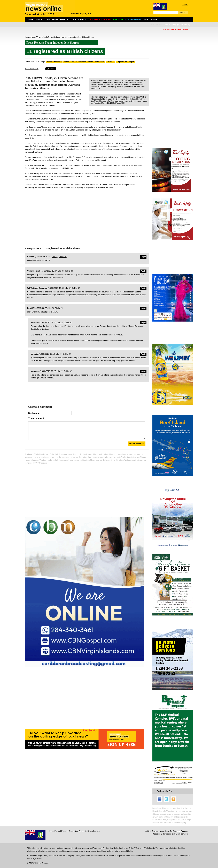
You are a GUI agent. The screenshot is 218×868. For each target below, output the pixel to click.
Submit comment (137, 444)
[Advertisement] (87, 215)
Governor (110, 62)
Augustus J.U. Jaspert (126, 62)
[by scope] (170, 24)
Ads (146, 19)
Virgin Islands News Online (48, 37)
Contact (185, 4)
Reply (143, 257)
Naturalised (100, 62)
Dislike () (63, 257)
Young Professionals (56, 19)
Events (64, 831)
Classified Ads (94, 831)
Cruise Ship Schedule (77, 831)
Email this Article (32, 68)
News (39, 19)
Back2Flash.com (181, 834)
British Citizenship (54, 62)
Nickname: (34, 413)
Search (182, 12)
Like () (55, 257)
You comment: (36, 418)
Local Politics (78, 19)
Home (31, 19)
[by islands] (184, 24)
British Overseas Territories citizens (78, 62)
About (154, 19)
